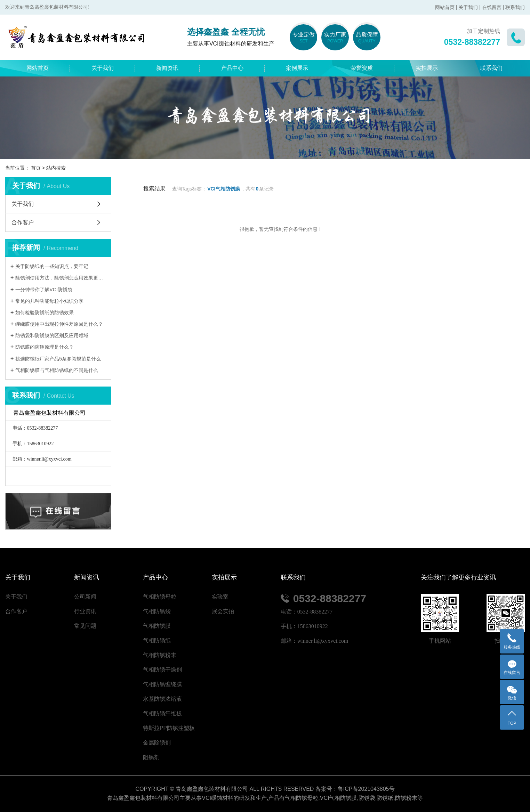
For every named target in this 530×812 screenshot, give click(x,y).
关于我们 (468, 7)
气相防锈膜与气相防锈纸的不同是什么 (57, 370)
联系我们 (515, 7)
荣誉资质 (362, 68)
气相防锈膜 (157, 626)
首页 (36, 168)
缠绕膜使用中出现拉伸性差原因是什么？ (59, 324)
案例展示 (297, 68)
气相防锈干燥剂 (162, 670)
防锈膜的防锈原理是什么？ (45, 347)
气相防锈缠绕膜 (162, 684)
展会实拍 (223, 611)
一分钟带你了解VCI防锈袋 (44, 290)
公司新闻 (85, 597)
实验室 (220, 597)
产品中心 (232, 68)
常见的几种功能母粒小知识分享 (49, 301)
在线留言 (492, 7)
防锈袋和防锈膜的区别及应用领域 (52, 335)
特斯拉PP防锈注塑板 (169, 728)
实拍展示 (427, 68)
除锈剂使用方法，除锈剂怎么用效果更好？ (61, 278)
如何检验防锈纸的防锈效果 (45, 312)
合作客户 (23, 222)
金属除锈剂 (157, 743)
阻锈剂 (151, 757)
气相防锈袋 (157, 611)
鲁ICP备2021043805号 (366, 789)
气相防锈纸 (157, 640)
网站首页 (445, 7)
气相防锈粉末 (160, 655)
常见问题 (85, 626)
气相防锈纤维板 (162, 713)
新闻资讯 (167, 68)
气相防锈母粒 (160, 597)
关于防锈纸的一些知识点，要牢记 (52, 266)
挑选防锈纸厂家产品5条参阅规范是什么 (58, 359)
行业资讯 (85, 611)
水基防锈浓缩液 (162, 699)
